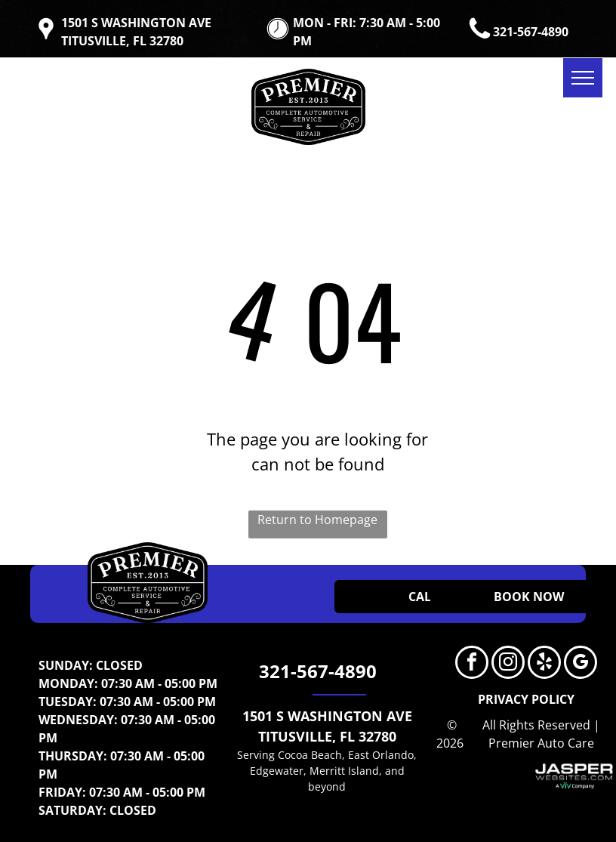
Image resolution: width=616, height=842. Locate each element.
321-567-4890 (531, 32)
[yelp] (544, 664)
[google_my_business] (581, 664)
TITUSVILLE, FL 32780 (327, 736)
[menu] (583, 78)
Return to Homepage (317, 520)
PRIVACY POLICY (526, 699)
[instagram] (508, 664)
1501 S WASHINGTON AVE (327, 716)
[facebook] (472, 664)
